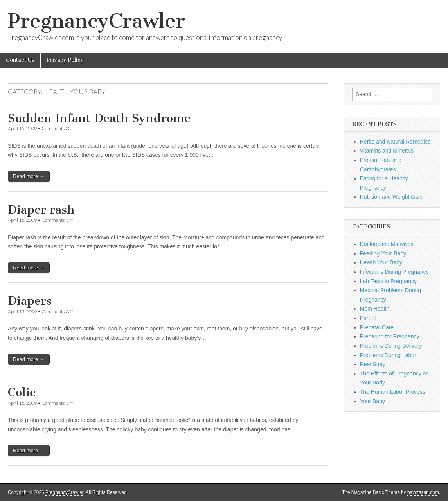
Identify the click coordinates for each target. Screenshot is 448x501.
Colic (22, 392)
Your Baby (372, 401)
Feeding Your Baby (383, 253)
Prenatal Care (377, 327)
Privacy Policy (65, 60)
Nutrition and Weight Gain (391, 197)
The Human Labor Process (393, 392)
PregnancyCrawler (96, 21)
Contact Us (20, 60)
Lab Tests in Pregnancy (388, 281)
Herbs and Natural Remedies (395, 142)
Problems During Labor (388, 355)
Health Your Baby (381, 262)
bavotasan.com (423, 492)
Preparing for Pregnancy (390, 336)
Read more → (29, 176)
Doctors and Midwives (387, 244)
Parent (368, 318)
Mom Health (375, 309)
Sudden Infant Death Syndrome (99, 118)
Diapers (30, 301)
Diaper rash (41, 210)
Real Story (373, 364)
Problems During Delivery (391, 346)
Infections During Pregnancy (394, 272)
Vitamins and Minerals (387, 151)
